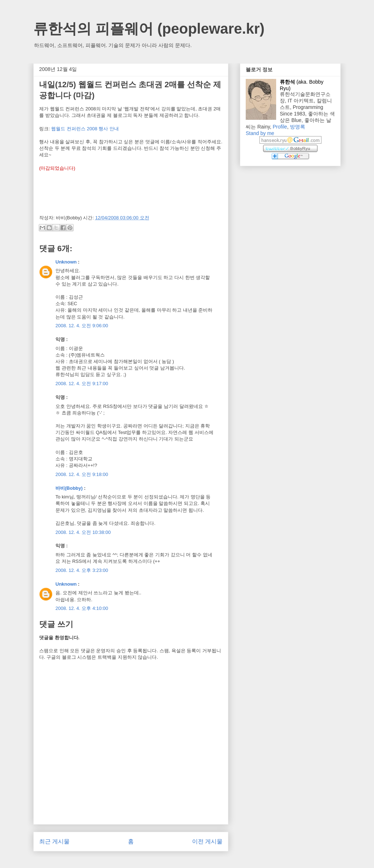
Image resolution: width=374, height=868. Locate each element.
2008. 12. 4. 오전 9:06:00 (82, 326)
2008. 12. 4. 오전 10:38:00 (83, 532)
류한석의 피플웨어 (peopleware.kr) (149, 29)
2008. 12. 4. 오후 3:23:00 (82, 570)
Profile (280, 127)
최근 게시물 (54, 841)
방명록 (298, 127)
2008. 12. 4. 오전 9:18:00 (82, 474)
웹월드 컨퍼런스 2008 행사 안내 (85, 129)
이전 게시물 (207, 841)
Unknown (66, 262)
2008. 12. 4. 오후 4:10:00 (82, 608)
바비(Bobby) (69, 488)
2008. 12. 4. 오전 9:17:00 (82, 384)
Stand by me (260, 133)
